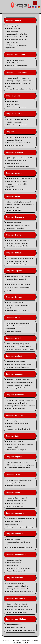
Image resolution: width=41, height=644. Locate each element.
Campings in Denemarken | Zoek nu (18, 225)
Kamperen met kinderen (15, 560)
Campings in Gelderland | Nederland (19, 385)
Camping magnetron (14, 26)
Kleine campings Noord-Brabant (17, 612)
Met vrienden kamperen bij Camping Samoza (21, 465)
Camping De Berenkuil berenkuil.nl (18, 241)
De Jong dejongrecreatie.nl (16, 60)
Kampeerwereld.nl (13, 104)
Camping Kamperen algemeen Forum (19, 166)
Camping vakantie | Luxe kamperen (18, 78)
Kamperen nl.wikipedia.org (16, 145)
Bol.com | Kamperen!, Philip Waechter (19, 137)
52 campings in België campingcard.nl (19, 202)
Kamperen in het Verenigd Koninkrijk (19, 285)
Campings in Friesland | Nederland (18, 367)
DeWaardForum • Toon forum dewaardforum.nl (15, 327)
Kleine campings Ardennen (16, 190)
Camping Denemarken (14, 223)
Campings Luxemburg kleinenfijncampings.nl (21, 527)
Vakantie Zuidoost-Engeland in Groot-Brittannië (18, 289)
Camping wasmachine (14, 28)
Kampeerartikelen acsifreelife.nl (17, 34)
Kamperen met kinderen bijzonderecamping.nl (14, 564)
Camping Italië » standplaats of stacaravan (20, 444)
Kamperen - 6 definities (15, 140)
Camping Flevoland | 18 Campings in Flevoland (17, 307)
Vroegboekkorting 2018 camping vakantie (20, 89)
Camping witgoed (13, 31)
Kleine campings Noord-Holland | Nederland (21, 630)
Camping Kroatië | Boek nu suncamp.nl (19, 480)
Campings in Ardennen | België (17, 181)
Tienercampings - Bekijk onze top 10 (18, 468)
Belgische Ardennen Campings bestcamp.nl (21, 205)
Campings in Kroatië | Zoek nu (17, 486)
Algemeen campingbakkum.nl (17, 161)
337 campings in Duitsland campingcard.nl (20, 258)
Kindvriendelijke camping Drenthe (18, 246)
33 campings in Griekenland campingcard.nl (21, 400)
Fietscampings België (14, 207)
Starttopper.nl (16, 640)
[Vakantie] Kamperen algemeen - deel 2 (20, 158)
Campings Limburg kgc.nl (15, 503)
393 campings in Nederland (16, 583)
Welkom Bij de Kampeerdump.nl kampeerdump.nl (16, 46)
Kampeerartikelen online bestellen (18, 37)
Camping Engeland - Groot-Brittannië (19, 276)
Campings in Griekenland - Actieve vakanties (21, 406)
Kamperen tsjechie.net (14, 331)
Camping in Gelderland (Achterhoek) (19, 380)
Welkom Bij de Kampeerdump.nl (17, 66)
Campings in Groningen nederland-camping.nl (17, 425)
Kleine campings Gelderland (16, 388)
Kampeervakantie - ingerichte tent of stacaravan (17, 85)
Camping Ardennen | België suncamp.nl (20, 179)
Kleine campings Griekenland (16, 408)
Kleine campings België (14, 210)
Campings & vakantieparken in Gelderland (20, 382)
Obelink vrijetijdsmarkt (14, 122)
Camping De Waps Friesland (16, 362)
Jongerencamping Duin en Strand (18, 462)
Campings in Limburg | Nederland (18, 501)
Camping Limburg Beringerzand (17, 498)
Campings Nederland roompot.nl (17, 589)
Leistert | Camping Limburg (16, 506)
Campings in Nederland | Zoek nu (18, 586)
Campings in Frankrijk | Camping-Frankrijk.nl (21, 349)
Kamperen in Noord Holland (16, 627)
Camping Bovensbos (14, 539)
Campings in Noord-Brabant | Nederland (20, 609)
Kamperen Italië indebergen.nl (17, 450)
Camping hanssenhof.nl (15, 163)
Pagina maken (26, 640)
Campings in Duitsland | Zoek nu (17, 261)
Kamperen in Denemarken (15, 228)
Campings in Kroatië (14, 483)
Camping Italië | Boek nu (15, 442)
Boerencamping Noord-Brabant (17, 604)
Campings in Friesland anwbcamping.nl (19, 364)
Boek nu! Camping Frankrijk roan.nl (18, 344)
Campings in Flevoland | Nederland (18, 311)
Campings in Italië (13, 447)
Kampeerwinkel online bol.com (17, 39)
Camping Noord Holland (15, 625)
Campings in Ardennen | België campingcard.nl (16, 185)
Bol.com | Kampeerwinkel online (17, 119)
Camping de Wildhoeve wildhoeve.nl (19, 542)
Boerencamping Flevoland (15, 302)
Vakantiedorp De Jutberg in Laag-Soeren (20, 548)
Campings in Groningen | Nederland (18, 429)
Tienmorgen (11, 545)
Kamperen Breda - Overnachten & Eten (19, 143)
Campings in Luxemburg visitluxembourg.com (13, 523)
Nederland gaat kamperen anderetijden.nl (20, 592)
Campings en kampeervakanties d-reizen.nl (21, 81)
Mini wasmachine (13, 42)
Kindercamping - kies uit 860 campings (19, 568)
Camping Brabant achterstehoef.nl (18, 607)
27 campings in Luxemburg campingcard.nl (20, 519)
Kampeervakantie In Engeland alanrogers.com (15, 280)
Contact (25, 643)
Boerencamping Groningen (16, 421)
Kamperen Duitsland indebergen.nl (18, 264)
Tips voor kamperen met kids (16, 571)
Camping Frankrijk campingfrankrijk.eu (19, 347)
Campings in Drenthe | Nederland (18, 243)
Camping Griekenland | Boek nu (17, 403)
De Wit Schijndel (12, 63)
